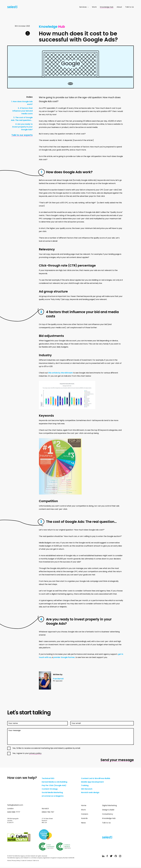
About (119, 7)
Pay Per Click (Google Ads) (54, 785)
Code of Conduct (26, 861)
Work (94, 7)
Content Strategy (50, 789)
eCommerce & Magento (53, 796)
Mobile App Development (92, 782)
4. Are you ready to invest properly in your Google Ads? (22, 127)
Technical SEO (48, 778)
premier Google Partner (64, 657)
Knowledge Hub (107, 7)
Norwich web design (90, 792)
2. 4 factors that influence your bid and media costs (23, 111)
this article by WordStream (60, 373)
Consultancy (108, 814)
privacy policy (35, 753)
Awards (84, 818)
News (83, 823)
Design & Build (108, 810)
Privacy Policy (16, 861)
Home (84, 805)
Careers (85, 814)
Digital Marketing (109, 805)
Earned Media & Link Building (54, 782)
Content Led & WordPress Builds (96, 778)
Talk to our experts (22, 135)
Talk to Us (129, 7)
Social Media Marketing (52, 792)
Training (85, 785)
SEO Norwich (87, 789)
